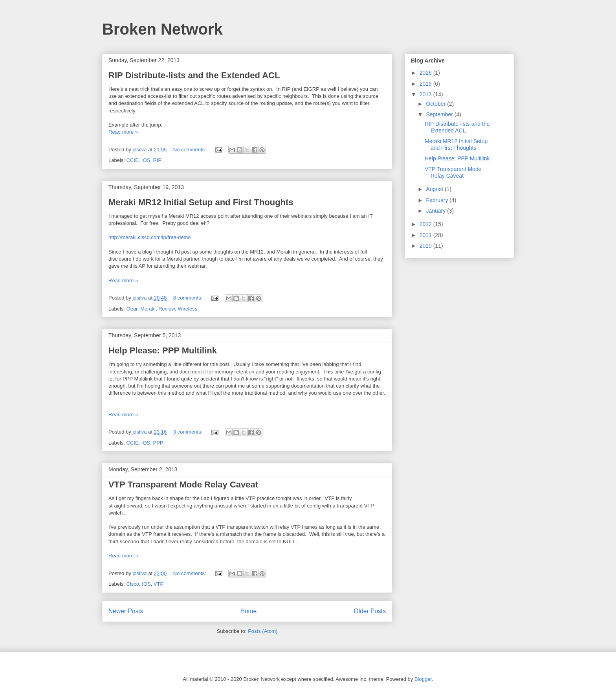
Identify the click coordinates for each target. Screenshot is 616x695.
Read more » (123, 132)
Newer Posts (126, 611)
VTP (159, 584)
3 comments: (189, 432)
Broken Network (162, 29)
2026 (426, 73)
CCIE (133, 160)
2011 (426, 235)
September (440, 114)
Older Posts (370, 611)
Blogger (423, 679)
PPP (158, 443)
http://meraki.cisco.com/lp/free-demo (150, 237)
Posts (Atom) (263, 631)
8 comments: (189, 298)
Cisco (133, 584)
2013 (426, 94)
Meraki (148, 309)
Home (249, 611)
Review (167, 309)
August (435, 189)
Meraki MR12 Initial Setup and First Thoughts (201, 202)
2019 (426, 84)
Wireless (187, 309)
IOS (146, 160)
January (436, 211)
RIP (157, 160)
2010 (426, 246)
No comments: (190, 150)
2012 (426, 224)
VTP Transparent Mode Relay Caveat (183, 484)
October (436, 104)
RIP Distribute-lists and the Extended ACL (194, 75)
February (438, 200)
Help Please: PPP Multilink (163, 350)
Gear (132, 309)
